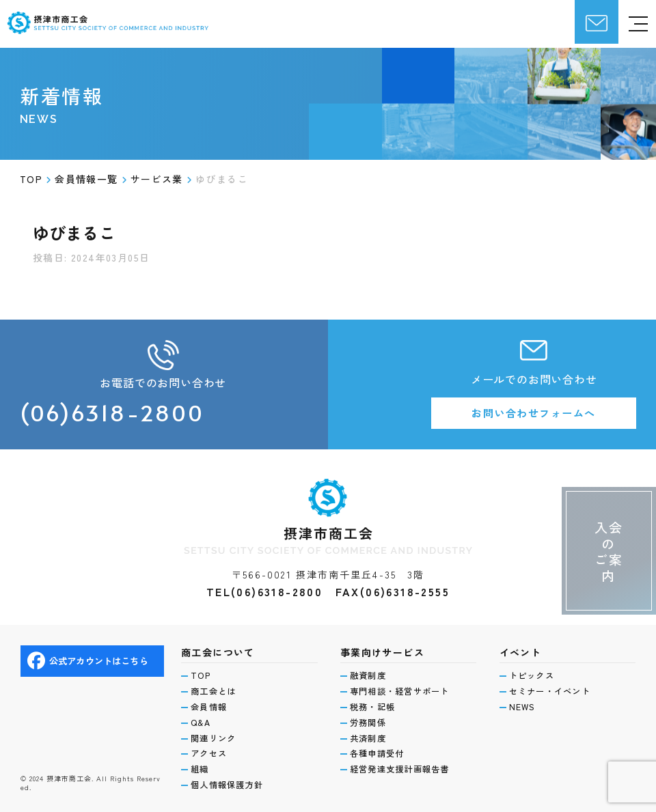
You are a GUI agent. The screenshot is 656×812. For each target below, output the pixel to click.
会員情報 (211, 703)
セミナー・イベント (554, 687)
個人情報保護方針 (230, 785)
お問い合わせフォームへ (534, 414)
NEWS (523, 703)
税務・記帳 (375, 703)
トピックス (534, 671)
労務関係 (370, 720)
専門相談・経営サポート (404, 687)
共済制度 (370, 736)
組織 (201, 769)
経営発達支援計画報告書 (404, 769)
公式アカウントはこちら (92, 656)
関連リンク (216, 736)
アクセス (211, 753)
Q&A (202, 720)
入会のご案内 (606, 537)
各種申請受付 (380, 753)
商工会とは (216, 687)
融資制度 (370, 671)
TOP (202, 671)
